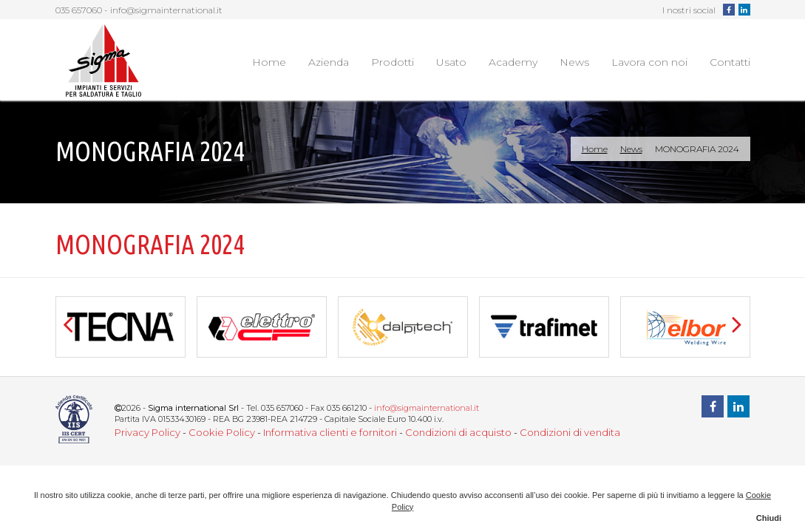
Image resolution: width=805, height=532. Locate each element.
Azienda (329, 62)
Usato (451, 62)
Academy (513, 62)
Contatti (730, 62)
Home (269, 62)
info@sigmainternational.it (166, 10)
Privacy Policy (147, 432)
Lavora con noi (649, 62)
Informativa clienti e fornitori (330, 432)
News (574, 62)
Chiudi (769, 518)
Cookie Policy (222, 432)
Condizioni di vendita (570, 432)
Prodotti (393, 62)
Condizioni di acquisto (458, 432)
